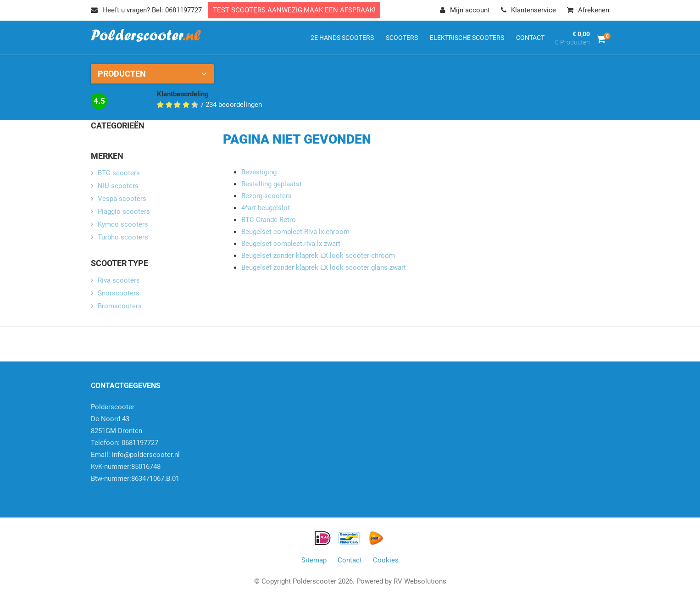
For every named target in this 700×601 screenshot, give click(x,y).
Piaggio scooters (124, 211)
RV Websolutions (420, 581)
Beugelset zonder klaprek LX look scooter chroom (318, 256)
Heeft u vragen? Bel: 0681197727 (146, 10)
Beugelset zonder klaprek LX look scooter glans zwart (324, 267)
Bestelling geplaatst (272, 184)
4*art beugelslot (266, 208)
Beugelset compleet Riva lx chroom (295, 232)
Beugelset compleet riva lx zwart (291, 244)
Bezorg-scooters (267, 196)
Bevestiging (259, 172)
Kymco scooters (123, 224)
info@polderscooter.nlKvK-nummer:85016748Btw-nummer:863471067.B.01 (135, 467)
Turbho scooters (123, 237)
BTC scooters (119, 173)
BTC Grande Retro (269, 220)
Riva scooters (119, 280)
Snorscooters (119, 293)
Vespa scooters (122, 199)
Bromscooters (120, 306)
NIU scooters (118, 186)
